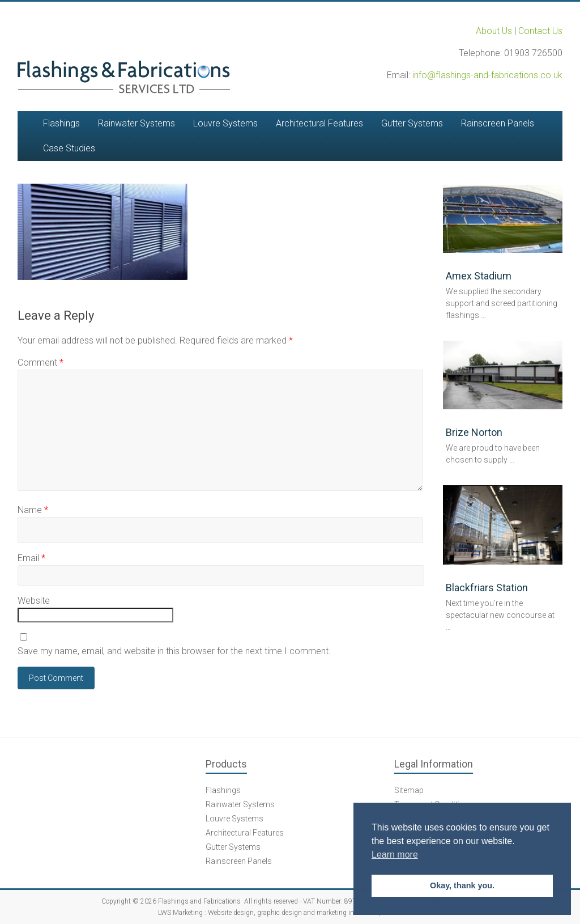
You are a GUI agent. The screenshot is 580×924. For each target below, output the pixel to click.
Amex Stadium (479, 276)
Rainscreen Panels (498, 123)
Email (31, 558)
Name (33, 510)
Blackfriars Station (487, 588)
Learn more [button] (395, 855)
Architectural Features (319, 123)
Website (34, 601)
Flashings (61, 123)
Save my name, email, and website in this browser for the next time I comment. (174, 651)
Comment (40, 363)
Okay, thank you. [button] (462, 885)
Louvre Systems (225, 123)
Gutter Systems (412, 123)
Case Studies (69, 148)
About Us (494, 31)
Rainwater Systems (137, 123)
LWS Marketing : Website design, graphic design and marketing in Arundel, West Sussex (290, 913)
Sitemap (409, 790)
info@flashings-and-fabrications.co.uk (487, 75)
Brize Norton (474, 432)
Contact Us (540, 31)
